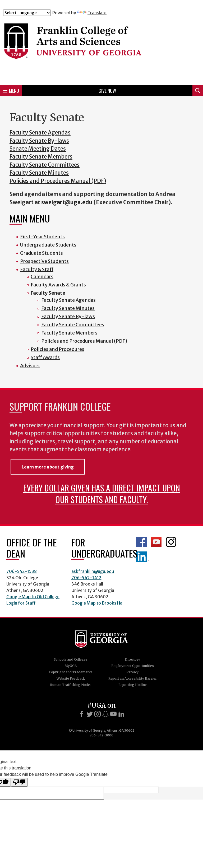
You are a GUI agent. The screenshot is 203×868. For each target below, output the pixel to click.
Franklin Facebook (141, 542)
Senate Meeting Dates (38, 149)
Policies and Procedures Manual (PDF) (58, 181)
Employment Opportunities (133, 666)
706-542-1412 (86, 578)
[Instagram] (98, 714)
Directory (132, 659)
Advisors (30, 366)
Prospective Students (44, 261)
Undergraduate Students (48, 245)
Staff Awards (45, 357)
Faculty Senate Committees (45, 165)
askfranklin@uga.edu (93, 571)
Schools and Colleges (71, 659)
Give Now (107, 91)
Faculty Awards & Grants (58, 285)
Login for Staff (21, 603)
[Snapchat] (105, 714)
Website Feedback (71, 678)
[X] (90, 714)
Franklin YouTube (156, 542)
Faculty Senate (48, 293)
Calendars (42, 277)
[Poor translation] (19, 782)
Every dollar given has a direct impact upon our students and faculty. (102, 493)
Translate (92, 13)
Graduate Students (41, 253)
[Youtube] (113, 714)
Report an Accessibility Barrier (133, 678)
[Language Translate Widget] (27, 13)
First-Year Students (42, 237)
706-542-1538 (22, 571)
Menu (11, 91)
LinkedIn (142, 557)
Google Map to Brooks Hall (98, 603)
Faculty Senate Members (41, 157)
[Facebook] (82, 714)
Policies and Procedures (57, 349)
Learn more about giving (48, 467)
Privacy (132, 672)
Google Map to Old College (33, 597)
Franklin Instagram (171, 542)
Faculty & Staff (37, 269)
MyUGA (71, 666)
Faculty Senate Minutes (39, 173)
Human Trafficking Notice (71, 685)
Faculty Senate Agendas (40, 133)
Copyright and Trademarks (71, 672)
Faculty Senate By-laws (39, 141)
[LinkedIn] (121, 714)
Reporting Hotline (133, 685)
